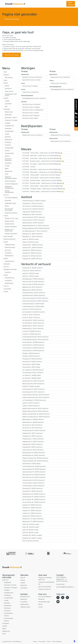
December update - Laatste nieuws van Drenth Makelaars (42, 180)
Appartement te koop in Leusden (31, 80)
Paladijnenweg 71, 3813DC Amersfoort (33, 439)
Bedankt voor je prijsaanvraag (9, 230)
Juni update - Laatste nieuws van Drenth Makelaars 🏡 (42, 164)
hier (25, 50)
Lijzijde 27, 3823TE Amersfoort (31, 403)
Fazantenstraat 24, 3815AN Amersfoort (33, 348)
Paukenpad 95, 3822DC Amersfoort (32, 444)
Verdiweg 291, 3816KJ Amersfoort (32, 516)
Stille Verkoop (9, 77)
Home (5, 72)
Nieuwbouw (8, 88)
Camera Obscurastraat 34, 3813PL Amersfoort (35, 298)
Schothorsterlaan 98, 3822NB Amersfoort (34, 466)
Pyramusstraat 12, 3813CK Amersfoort (33, 450)
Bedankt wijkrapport (10, 181)
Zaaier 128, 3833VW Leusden (31, 524)
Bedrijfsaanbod (9, 256)
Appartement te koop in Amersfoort (32, 77)
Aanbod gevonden (10, 247)
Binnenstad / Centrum (11, 117)
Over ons (6, 195)
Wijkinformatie (9, 112)
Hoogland (8, 123)
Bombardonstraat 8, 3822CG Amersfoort (34, 293)
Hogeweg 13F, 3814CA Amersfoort (32, 212)
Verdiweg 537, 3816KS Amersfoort (32, 250)
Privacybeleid (7, 289)
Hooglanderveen (9, 126)
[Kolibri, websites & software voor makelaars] (74, 641)
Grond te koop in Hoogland (30, 86)
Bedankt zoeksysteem (11, 234)
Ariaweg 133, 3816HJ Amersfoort (32, 271)
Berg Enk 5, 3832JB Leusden (31, 273)
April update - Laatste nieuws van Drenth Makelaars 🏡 (42, 169)
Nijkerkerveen (9, 171)
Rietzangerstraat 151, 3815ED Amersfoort (34, 453)
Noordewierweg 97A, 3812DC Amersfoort (34, 431)
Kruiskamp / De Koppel (11, 120)
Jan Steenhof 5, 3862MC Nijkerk (32, 375)
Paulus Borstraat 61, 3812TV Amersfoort (34, 217)
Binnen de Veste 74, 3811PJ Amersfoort (33, 282)
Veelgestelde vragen (10, 203)
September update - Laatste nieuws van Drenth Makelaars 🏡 (44, 189)
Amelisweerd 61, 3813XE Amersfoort (32, 268)
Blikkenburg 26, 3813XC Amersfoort (32, 287)
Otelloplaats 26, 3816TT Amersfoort (32, 214)
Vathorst (7, 151)
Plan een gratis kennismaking (9, 209)
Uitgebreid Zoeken (10, 245)
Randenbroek (8, 140)
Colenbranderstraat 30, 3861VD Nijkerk (33, 304)
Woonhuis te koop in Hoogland (31, 107)
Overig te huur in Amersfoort (58, 83)
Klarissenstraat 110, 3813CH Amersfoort (33, 381)
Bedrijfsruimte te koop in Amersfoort (32, 135)
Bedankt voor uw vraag (11, 218)
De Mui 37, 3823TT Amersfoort (31, 315)
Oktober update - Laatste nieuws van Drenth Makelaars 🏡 (43, 186)
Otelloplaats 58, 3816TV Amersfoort (32, 433)
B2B (6, 106)
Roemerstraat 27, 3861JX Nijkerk (31, 464)
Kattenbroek (8, 128)
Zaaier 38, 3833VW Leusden (31, 239)
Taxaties (7, 101)
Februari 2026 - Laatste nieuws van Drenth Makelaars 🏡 (42, 153)
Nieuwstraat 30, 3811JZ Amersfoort (32, 425)
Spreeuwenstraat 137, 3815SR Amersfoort (34, 469)
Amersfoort (8, 272)
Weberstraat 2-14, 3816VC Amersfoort (33, 519)
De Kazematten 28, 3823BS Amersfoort (34, 312)
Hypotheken (8, 104)
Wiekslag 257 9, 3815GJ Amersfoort (32, 234)
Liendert (7, 134)
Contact (6, 216)
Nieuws (7, 206)
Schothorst (8, 145)
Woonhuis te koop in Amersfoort (31, 104)
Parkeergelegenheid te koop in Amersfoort (34, 98)
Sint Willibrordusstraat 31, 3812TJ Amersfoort (35, 231)
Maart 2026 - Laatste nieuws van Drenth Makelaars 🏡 (42, 156)
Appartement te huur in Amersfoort (60, 77)
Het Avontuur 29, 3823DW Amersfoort (33, 209)
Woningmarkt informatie (10, 269)
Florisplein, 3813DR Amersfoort (31, 353)
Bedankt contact (9, 221)
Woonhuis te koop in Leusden (31, 113)
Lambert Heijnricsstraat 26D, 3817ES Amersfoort (36, 395)
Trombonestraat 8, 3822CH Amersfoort (33, 483)
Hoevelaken (8, 163)
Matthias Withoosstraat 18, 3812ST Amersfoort (35, 408)
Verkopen (6, 75)
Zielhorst (7, 156)
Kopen (5, 80)
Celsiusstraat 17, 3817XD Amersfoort (32, 203)
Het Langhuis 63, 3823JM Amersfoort (33, 370)
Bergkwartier (8, 115)
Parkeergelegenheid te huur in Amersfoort (62, 89)
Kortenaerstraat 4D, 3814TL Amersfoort (33, 389)
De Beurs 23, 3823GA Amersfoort (32, 309)
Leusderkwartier (9, 131)
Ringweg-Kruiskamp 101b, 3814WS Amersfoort (35, 458)
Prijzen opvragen (8, 236)
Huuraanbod (8, 253)
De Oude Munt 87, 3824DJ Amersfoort (33, 320)
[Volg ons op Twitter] (63, 598)
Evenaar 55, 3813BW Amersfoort (32, 331)
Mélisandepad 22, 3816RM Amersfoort (33, 419)
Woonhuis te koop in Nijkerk (30, 118)
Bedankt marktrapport (11, 227)
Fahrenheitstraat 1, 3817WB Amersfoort (33, 342)
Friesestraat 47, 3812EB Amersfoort (32, 359)
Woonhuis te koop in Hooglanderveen (33, 110)
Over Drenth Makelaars (11, 198)
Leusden (7, 166)
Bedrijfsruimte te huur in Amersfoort (60, 135)
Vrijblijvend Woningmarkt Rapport (11, 178)
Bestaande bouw (10, 261)
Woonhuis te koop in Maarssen (31, 115)
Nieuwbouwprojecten (10, 239)
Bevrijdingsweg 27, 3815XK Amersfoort (33, 279)
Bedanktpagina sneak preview (11, 95)
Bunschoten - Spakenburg (9, 160)
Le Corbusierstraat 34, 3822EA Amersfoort (34, 400)
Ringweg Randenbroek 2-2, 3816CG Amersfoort (36, 226)
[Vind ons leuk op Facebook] (58, 598)
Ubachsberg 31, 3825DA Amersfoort (32, 488)
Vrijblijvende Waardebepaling (9, 187)
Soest (6, 174)
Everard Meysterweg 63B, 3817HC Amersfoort (35, 337)
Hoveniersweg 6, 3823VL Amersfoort (33, 373)
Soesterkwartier (9, 148)
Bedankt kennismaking (11, 213)
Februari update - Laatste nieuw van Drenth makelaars (41, 175)
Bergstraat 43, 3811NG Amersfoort (32, 256)
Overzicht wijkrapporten (11, 184)
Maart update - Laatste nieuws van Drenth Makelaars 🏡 (42, 172)
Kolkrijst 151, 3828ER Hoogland (31, 386)
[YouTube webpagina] (58, 602)
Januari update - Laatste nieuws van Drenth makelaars (41, 178)
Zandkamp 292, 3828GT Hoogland (32, 535)
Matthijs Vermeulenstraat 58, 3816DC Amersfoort (36, 414)
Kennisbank (7, 109)
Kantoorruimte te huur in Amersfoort (61, 141)
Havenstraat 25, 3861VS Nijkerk (31, 364)
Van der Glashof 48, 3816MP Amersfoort (34, 499)
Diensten (6, 98)
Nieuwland (8, 137)
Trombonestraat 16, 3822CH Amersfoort (34, 480)
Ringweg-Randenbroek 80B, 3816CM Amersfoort (36, 228)
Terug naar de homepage (12, 19)
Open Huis (8, 250)
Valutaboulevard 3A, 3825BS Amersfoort (34, 494)
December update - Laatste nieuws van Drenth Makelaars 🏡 (43, 161)
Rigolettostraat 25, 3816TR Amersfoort (33, 223)
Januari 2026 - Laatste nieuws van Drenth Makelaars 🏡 (42, 158)
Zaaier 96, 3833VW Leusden (30, 530)
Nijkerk (7, 169)
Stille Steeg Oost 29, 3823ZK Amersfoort (34, 475)
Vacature (29, 167)
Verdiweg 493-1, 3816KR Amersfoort (33, 245)
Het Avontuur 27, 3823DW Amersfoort (33, 206)
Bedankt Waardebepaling (9, 192)
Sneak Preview (9, 91)
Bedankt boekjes (9, 224)
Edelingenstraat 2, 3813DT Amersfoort (33, 326)
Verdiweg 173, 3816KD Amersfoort (32, 511)
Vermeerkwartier (9, 153)
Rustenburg (8, 142)
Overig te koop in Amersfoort (30, 92)
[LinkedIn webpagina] (68, 598)
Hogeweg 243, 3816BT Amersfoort (32, 259)
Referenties (8, 200)
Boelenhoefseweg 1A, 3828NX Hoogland (34, 201)
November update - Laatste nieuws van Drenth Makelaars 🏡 (43, 183)
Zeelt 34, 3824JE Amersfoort (31, 541)
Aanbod (6, 83)
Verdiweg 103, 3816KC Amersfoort (32, 505)
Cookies (6, 292)
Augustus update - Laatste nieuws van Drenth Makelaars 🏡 (43, 191)
